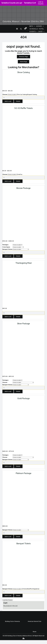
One (19, 174)
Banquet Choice (7, 249)
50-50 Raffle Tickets (23, 108)
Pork (32, 589)
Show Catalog (23, 72)
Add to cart (8, 101)
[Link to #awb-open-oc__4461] (23, 638)
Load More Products (8, 600)
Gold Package (23, 398)
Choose (5, 94)
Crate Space (6, 247)
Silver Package (23, 324)
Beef (29, 589)
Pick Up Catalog (22, 94)
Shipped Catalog (32, 94)
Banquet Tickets (23, 543)
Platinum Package (24, 473)
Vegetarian (36, 589)
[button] (21, 29)
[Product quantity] (23, 98)
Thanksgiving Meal (23, 263)
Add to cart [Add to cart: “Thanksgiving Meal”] (8, 317)
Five (21, 174)
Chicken (25, 589)
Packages (5, 245)
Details (18, 101)
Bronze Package (23, 188)
